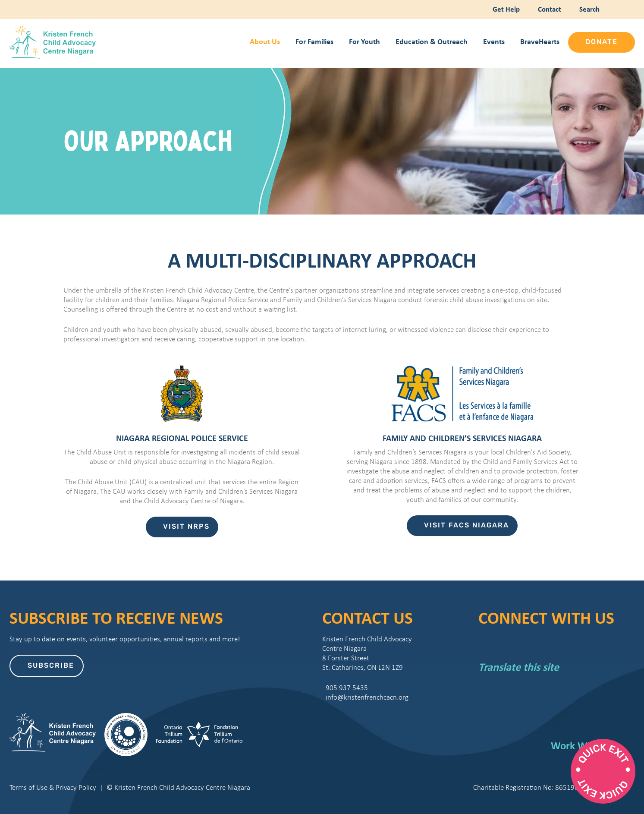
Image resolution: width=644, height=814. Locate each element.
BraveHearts (540, 41)
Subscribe (51, 666)
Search (588, 9)
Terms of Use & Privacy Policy (53, 787)
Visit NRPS (186, 527)
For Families (314, 41)
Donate (602, 42)
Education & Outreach (432, 41)
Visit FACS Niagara (467, 526)
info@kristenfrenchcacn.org (365, 697)
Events (494, 41)
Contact (549, 9)
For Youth (364, 41)
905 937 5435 (345, 688)
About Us (265, 41)
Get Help (505, 9)
